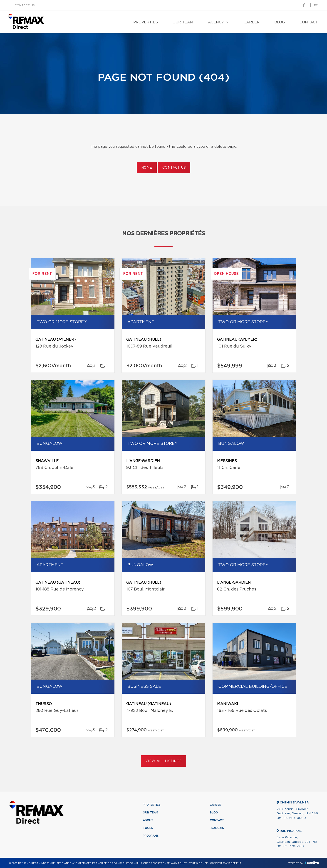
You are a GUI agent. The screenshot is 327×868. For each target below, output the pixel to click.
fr (316, 6)
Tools (148, 828)
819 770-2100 (294, 846)
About (148, 820)
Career (252, 22)
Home (147, 168)
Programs (151, 836)
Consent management (226, 863)
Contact (309, 22)
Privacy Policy (177, 863)
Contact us (25, 6)
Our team (183, 22)
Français (217, 828)
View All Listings (163, 761)
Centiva (312, 863)
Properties (146, 22)
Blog (280, 22)
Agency (216, 22)
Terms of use (198, 863)
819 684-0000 (295, 818)
